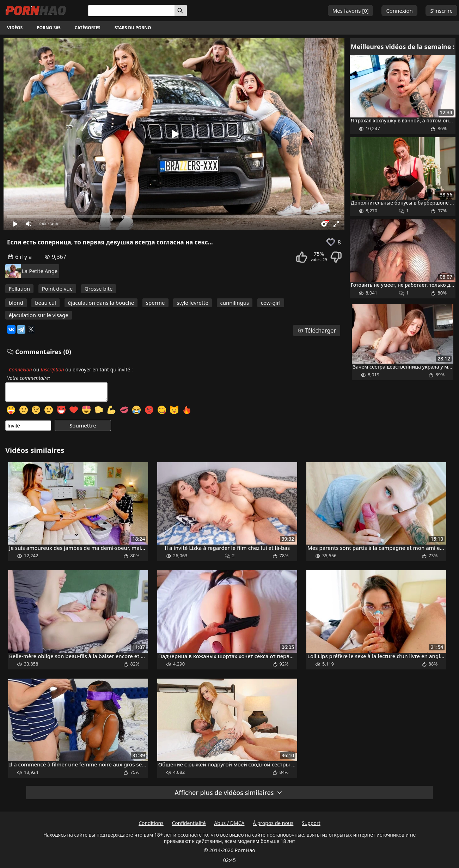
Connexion (399, 11)
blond (16, 303)
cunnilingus (235, 303)
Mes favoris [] (351, 11)
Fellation (19, 289)
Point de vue (57, 289)
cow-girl (271, 303)
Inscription (52, 369)
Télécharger (317, 330)
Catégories (88, 28)
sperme (155, 303)
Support (311, 823)
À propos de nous (273, 823)
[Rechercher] (181, 11)
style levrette (192, 303)
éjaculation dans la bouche (101, 303)
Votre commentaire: (29, 378)
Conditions (151, 823)
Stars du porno (133, 28)
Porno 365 (49, 28)
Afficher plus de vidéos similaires (228, 793)
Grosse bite (99, 289)
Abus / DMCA (229, 823)
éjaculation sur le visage (39, 315)
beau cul (45, 303)
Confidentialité (189, 823)
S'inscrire (441, 11)
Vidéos (15, 28)
